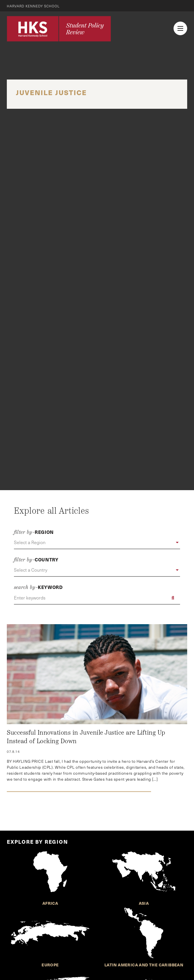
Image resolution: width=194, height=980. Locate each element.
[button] (97, 543)
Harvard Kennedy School (34, 6)
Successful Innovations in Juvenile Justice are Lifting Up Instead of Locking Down (86, 737)
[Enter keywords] (97, 598)
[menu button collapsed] (180, 28)
